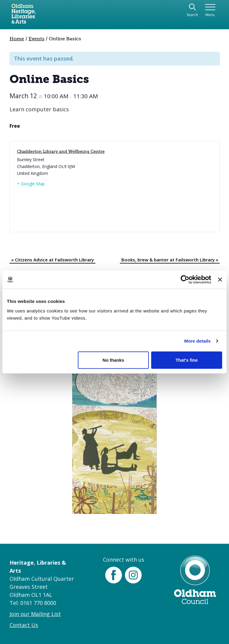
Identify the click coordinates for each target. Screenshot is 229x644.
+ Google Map (31, 184)
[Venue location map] (163, 187)
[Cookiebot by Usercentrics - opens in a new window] (185, 280)
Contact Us (24, 625)
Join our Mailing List (35, 614)
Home (17, 39)
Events (37, 39)
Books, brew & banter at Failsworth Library (170, 260)
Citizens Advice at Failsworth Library (52, 260)
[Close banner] (220, 280)
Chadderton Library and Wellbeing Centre (61, 151)
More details (198, 341)
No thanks (113, 360)
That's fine (187, 360)
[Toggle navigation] (210, 11)
